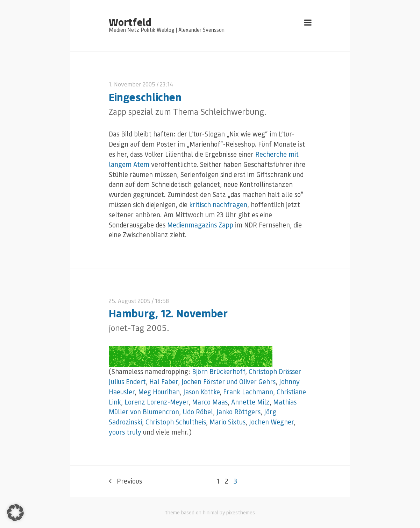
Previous (125, 481)
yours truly (125, 432)
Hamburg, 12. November (168, 313)
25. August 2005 (130, 301)
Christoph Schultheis (176, 422)
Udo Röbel (198, 412)
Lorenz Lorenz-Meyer (156, 402)
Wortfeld (130, 22)
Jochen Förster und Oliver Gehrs (229, 382)
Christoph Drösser (275, 371)
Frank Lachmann (248, 392)
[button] (15, 513)
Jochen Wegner (271, 422)
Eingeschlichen (145, 97)
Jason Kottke (201, 392)
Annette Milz (250, 402)
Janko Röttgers (239, 412)
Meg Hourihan (159, 392)
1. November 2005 (132, 84)
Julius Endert (127, 382)
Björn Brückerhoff (219, 371)
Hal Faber (164, 382)
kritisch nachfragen (218, 205)
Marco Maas (210, 402)
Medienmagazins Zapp (200, 225)
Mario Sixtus (227, 422)
